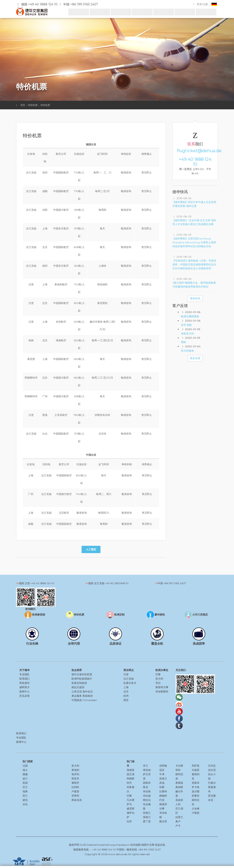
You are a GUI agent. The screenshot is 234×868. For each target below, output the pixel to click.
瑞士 (25, 770)
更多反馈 (195, 358)
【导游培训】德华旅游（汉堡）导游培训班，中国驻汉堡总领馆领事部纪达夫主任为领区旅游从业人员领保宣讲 (194, 264)
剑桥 (162, 787)
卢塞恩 (196, 813)
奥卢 (178, 821)
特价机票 (33, 105)
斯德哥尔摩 (162, 687)
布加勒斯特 (162, 691)
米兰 (146, 766)
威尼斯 (131, 809)
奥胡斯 (179, 787)
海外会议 (88, 691)
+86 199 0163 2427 (175, 583)
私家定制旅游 (79, 683)
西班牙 (75, 778)
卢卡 (178, 826)
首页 (23, 105)
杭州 (126, 696)
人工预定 (91, 549)
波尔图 (196, 791)
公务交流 (77, 691)
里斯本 (196, 783)
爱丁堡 (147, 821)
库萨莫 (196, 766)
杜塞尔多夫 (130, 683)
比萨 (129, 821)
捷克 (25, 800)
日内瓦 (212, 766)
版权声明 (74, 845)
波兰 (25, 778)
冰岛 (25, 804)
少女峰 (196, 809)
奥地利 (75, 770)
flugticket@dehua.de (195, 151)
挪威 (25, 774)
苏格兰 (147, 813)
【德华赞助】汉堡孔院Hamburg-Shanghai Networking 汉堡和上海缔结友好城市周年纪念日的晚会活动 (194, 242)
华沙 (158, 683)
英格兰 (147, 817)
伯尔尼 (212, 770)
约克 (162, 800)
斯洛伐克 (77, 800)
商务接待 (24, 683)
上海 (126, 687)
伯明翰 (163, 766)
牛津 (162, 774)
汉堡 (126, 674)
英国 (25, 783)
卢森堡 (75, 791)
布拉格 (147, 791)
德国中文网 (148, 845)
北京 (126, 691)
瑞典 (25, 791)
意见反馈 (24, 696)
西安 (126, 700)
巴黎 (158, 674)
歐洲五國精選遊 (190, 316)
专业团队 (24, 674)
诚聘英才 (24, 687)
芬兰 (25, 787)
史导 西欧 (186, 325)
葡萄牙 (75, 783)
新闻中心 (24, 691)
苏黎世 (196, 796)
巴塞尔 (212, 783)
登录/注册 (202, 4)
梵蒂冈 (75, 796)
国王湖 (131, 774)
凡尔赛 (131, 800)
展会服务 (77, 696)
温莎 (162, 770)
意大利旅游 (187, 351)
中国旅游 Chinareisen (84, 700)
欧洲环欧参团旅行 (82, 679)
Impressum (123, 845)
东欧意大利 (187, 333)
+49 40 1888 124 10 (195, 162)
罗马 (129, 804)
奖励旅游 (88, 696)
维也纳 (147, 770)
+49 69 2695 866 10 (117, 583)
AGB (83, 845)
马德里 (196, 770)
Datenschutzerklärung (101, 845)
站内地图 (135, 845)
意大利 (159, 679)
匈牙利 (75, 774)
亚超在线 (160, 845)
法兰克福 (129, 679)
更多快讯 (195, 298)
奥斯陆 (179, 783)
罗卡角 (196, 787)
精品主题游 (78, 687)
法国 (25, 766)
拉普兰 (179, 817)
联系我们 (24, 679)
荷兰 (25, 796)
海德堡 (131, 770)
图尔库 (163, 821)
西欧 (184, 342)
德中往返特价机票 (82, 674)
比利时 (75, 787)
